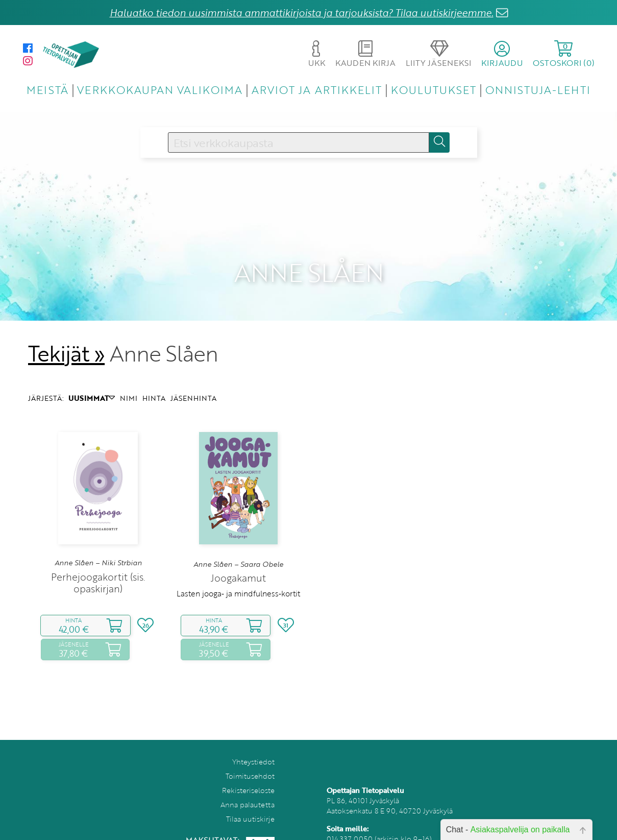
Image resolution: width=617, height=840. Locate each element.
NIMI (129, 383)
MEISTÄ (47, 90)
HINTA (154, 383)
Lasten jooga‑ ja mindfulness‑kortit (238, 579)
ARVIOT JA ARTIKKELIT (317, 90)
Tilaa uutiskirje (250, 804)
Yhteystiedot (253, 747)
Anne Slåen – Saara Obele (238, 549)
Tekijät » (67, 339)
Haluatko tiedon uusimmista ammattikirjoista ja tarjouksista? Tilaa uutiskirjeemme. (302, 13)
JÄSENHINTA (193, 383)
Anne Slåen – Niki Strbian (98, 548)
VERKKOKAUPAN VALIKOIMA (160, 90)
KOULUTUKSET (434, 90)
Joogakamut (238, 563)
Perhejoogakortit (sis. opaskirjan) (98, 568)
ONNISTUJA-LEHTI (538, 90)
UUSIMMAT (92, 383)
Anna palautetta (248, 790)
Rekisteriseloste (248, 775)
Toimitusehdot (250, 761)
